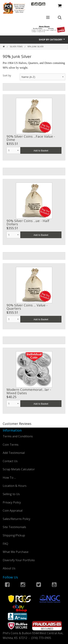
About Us (9, 568)
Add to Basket (41, 151)
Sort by (7, 75)
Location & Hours (15, 486)
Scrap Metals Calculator (19, 469)
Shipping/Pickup (14, 535)
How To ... (9, 478)
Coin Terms (11, 445)
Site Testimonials (14, 527)
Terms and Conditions (18, 436)
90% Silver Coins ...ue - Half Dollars (28, 222)
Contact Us (10, 461)
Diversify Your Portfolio (19, 560)
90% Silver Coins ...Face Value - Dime (31, 138)
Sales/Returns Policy (17, 519)
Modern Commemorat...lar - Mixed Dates (29, 391)
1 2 (13, 404)
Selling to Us (11, 494)
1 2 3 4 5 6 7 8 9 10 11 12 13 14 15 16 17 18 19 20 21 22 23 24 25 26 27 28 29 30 (13, 150)
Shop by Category (52, 39)
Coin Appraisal (13, 511)
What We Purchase (16, 552)
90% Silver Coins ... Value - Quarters (27, 307)
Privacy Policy (12, 502)
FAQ (5, 544)
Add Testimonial (14, 453)
